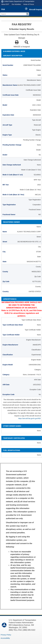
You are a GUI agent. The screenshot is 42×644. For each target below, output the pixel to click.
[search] (13, 14)
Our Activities (16, 4)
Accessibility (5, 638)
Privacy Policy (6, 635)
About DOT (5, 4)
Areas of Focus (29, 4)
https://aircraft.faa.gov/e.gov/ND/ (30, 418)
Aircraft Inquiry (36, 10)
